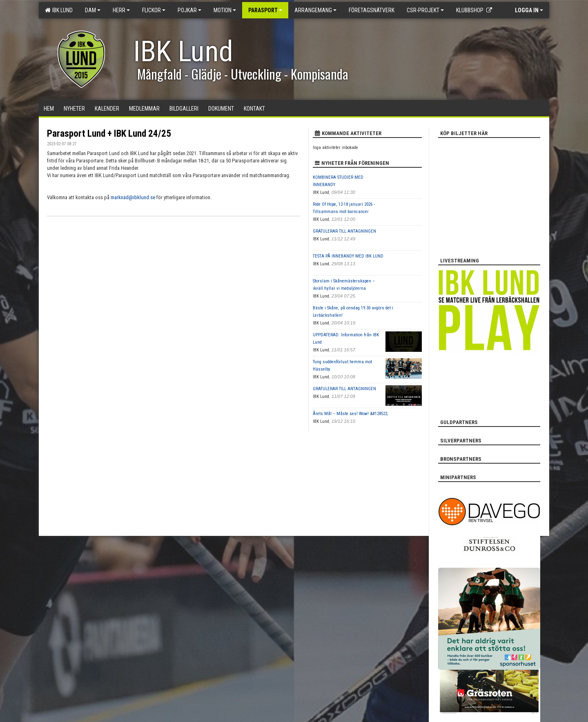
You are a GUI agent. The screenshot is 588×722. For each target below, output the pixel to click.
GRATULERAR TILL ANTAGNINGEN (344, 231)
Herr (121, 10)
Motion (225, 10)
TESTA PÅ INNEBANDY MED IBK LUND (348, 256)
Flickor (154, 10)
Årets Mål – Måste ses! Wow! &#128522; (350, 414)
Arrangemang (315, 10)
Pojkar (189, 10)
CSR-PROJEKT (425, 10)
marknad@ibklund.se (133, 197)
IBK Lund (59, 10)
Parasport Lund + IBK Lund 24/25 (109, 134)
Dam (93, 10)
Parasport (265, 10)
